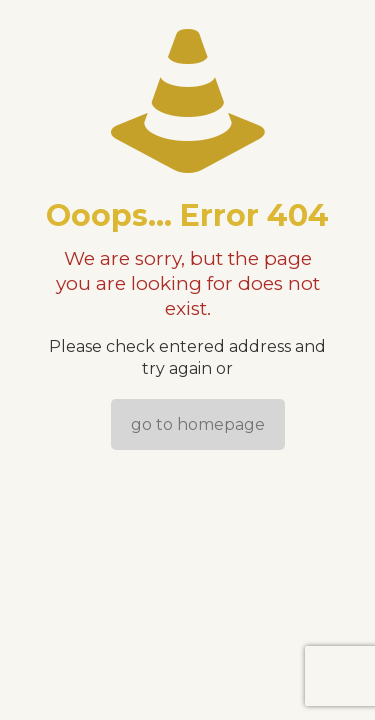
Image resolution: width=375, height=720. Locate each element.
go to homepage (198, 424)
